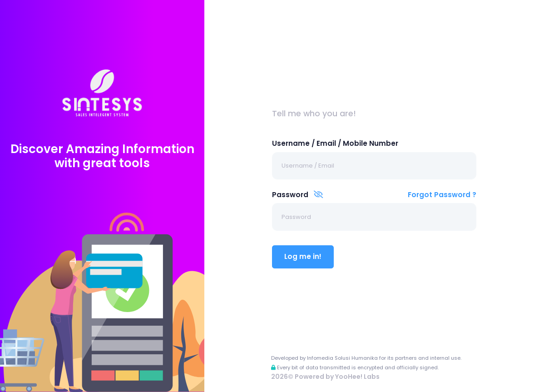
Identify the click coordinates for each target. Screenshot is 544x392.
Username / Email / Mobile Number (335, 143)
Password (297, 195)
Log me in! (303, 256)
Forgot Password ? (442, 195)
